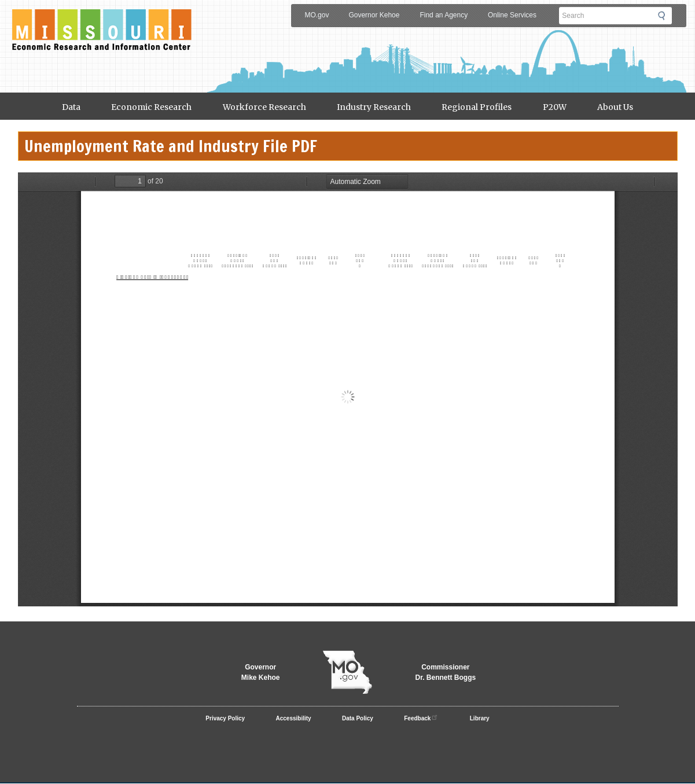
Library (480, 718)
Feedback (421, 717)
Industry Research (374, 107)
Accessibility (294, 718)
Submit (665, 16)
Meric (102, 21)
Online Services (512, 15)
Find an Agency (444, 15)
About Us (615, 107)
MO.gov (317, 15)
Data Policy (358, 718)
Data (71, 107)
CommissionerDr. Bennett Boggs (446, 672)
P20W (555, 107)
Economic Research (151, 107)
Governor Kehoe (374, 15)
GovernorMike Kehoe (261, 672)
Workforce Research (264, 107)
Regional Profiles (477, 107)
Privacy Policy (225, 718)
